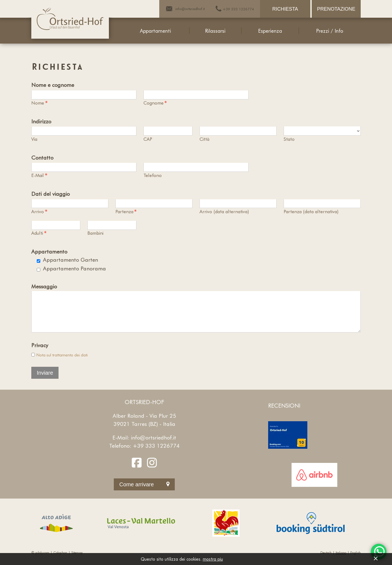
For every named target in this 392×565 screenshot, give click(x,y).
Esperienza (270, 31)
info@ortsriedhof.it (154, 445)
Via (34, 139)
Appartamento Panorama (74, 268)
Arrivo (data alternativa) (224, 211)
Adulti (39, 233)
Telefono (153, 175)
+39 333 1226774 (156, 453)
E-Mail (39, 175)
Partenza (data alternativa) (311, 211)
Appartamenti (155, 31)
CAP (148, 139)
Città (204, 139)
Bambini (95, 233)
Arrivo (39, 212)
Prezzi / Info (330, 31)
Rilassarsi (215, 31)
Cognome (155, 103)
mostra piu (213, 559)
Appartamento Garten (71, 259)
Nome (40, 103)
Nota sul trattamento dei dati (62, 362)
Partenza (126, 212)
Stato (289, 139)
